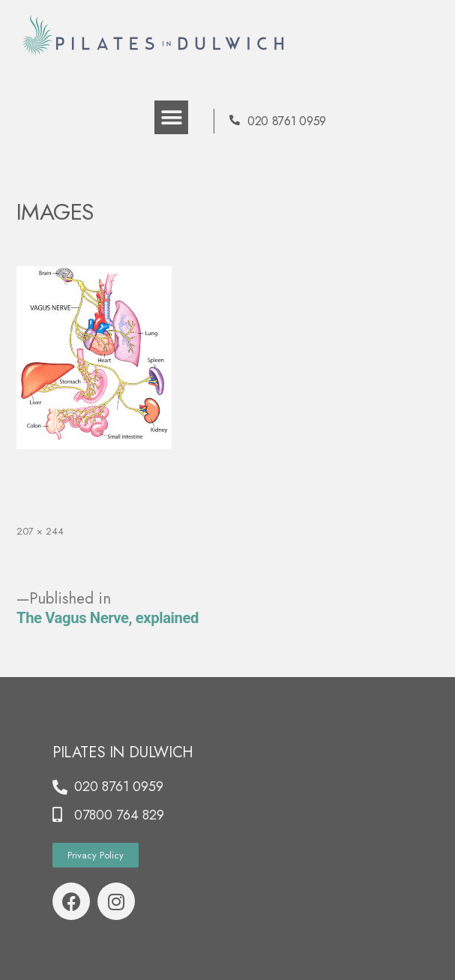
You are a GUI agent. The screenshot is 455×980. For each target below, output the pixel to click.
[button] (171, 117)
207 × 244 (40, 531)
